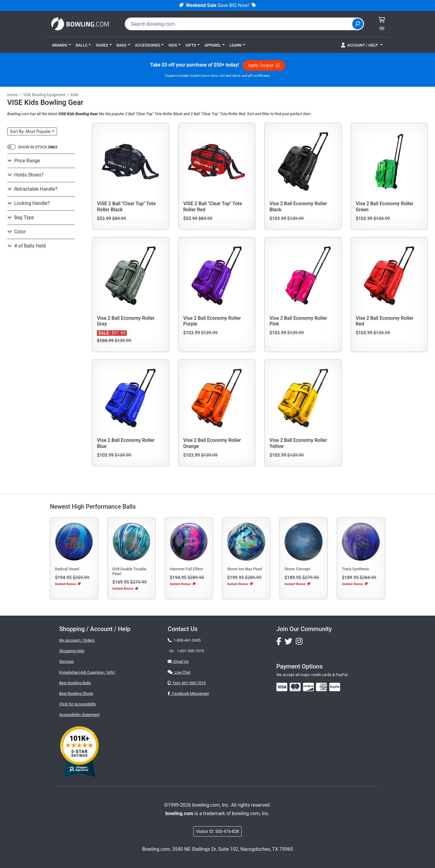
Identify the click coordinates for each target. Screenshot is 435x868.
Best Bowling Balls (75, 683)
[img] (335, 687)
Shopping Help (72, 651)
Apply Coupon (264, 65)
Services (66, 661)
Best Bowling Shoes (76, 693)
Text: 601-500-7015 (187, 683)
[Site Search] (358, 24)
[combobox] (239, 24)
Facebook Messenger (188, 693)
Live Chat (179, 672)
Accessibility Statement (79, 715)
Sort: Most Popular (30, 131)
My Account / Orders (77, 640)
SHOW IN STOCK (38, 147)
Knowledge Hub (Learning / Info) (87, 672)
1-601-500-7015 (191, 651)
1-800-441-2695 (184, 640)
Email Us (178, 661)
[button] (62, 45)
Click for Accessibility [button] (78, 704)
